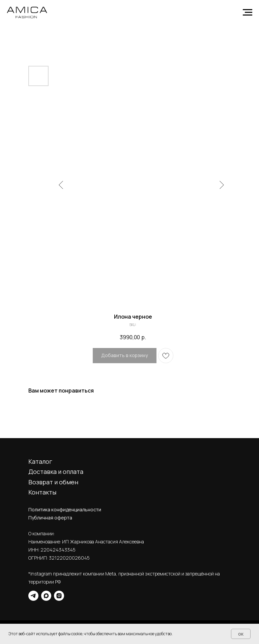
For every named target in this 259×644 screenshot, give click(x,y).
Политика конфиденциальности (65, 509)
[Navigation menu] (248, 12)
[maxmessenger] (46, 596)
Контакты (42, 492)
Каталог (40, 461)
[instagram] (59, 596)
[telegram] (33, 596)
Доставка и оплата (56, 472)
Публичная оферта (50, 518)
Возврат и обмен (53, 482)
